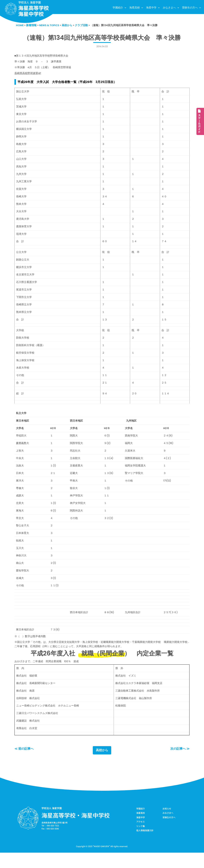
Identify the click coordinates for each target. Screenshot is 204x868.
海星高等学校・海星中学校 (76, 830)
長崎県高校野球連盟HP (28, 74)
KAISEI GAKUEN (101, 862)
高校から (102, 765)
